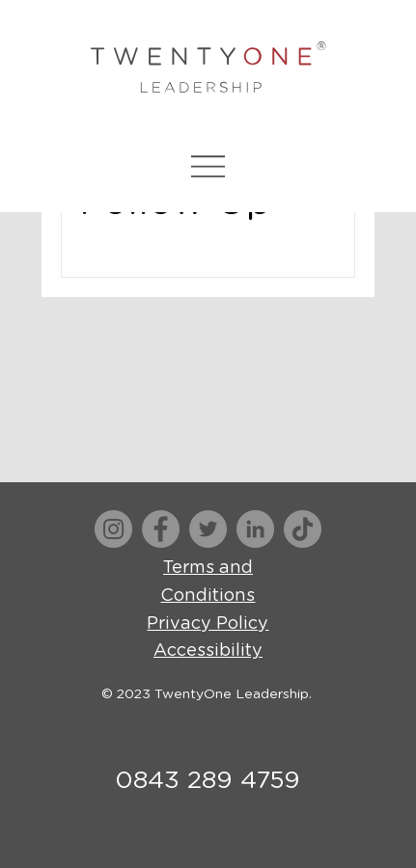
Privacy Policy (208, 624)
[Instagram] (113, 529)
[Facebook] (161, 529)
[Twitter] (208, 529)
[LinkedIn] (255, 529)
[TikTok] (303, 529)
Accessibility (208, 651)
